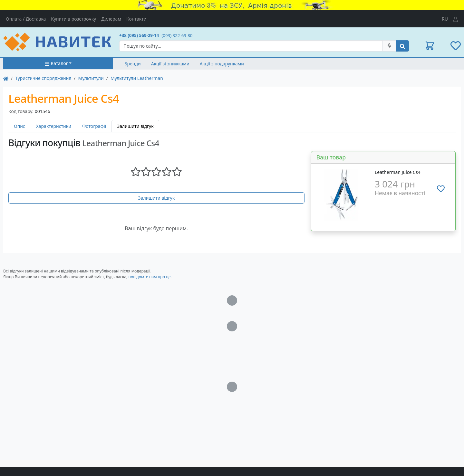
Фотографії (94, 126)
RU (445, 19)
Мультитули (91, 78)
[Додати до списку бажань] (441, 189)
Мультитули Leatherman (137, 78)
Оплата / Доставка (26, 19)
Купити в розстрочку (73, 19)
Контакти (136, 19)
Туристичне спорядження (43, 78)
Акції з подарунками (222, 64)
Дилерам (111, 19)
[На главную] (6, 78)
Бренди (133, 64)
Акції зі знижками (170, 64)
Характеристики (54, 126)
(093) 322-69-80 (177, 35)
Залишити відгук (157, 198)
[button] (430, 46)
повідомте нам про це (149, 277)
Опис (19, 126)
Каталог (56, 63)
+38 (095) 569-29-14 (139, 35)
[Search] (251, 46)
